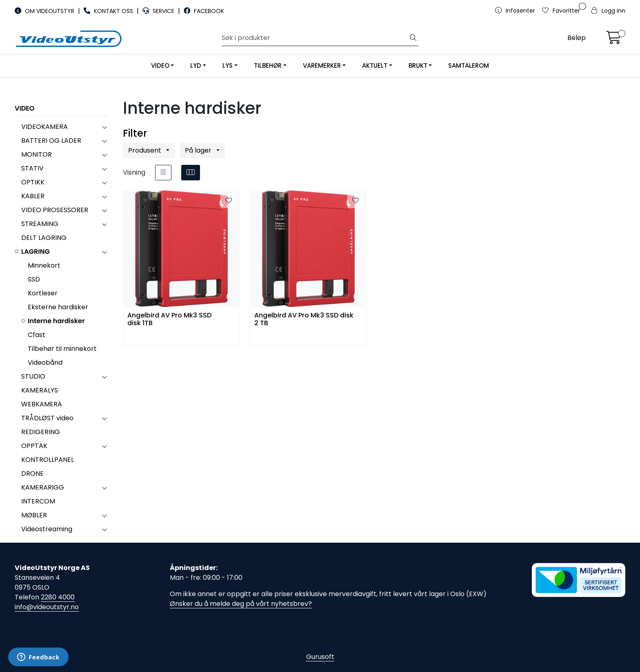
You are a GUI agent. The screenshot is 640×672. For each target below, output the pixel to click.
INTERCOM (38, 501)
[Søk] (315, 38)
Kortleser (43, 293)
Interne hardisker (56, 321)
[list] (163, 173)
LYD (196, 65)
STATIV (32, 168)
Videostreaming (47, 529)
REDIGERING (41, 432)
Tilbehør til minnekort (62, 349)
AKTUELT (375, 65)
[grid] (191, 173)
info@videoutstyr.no (47, 607)
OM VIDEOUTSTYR (45, 11)
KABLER (33, 196)
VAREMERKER (322, 65)
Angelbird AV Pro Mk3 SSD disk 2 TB (304, 319)
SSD (34, 279)
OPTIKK (33, 182)
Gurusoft (320, 657)
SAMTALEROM (469, 65)
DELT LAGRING (44, 238)
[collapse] (104, 127)
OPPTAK (34, 446)
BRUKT (418, 65)
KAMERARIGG (43, 487)
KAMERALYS (40, 390)
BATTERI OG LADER (51, 141)
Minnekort (44, 265)
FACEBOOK (204, 11)
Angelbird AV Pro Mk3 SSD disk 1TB (169, 319)
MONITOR (37, 154)
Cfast (37, 335)
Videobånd (45, 363)
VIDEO (160, 65)
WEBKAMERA (42, 404)
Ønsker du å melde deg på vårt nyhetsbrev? (241, 604)
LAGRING (36, 252)
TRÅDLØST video (47, 418)
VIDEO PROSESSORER (55, 210)
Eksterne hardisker (58, 307)
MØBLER (34, 515)
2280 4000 (58, 597)
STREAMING (40, 224)
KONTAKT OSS (109, 11)
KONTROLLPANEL (48, 460)
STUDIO (33, 376)
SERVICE (159, 11)
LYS (228, 65)
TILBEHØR (268, 65)
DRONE (32, 474)
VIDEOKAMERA (44, 127)
